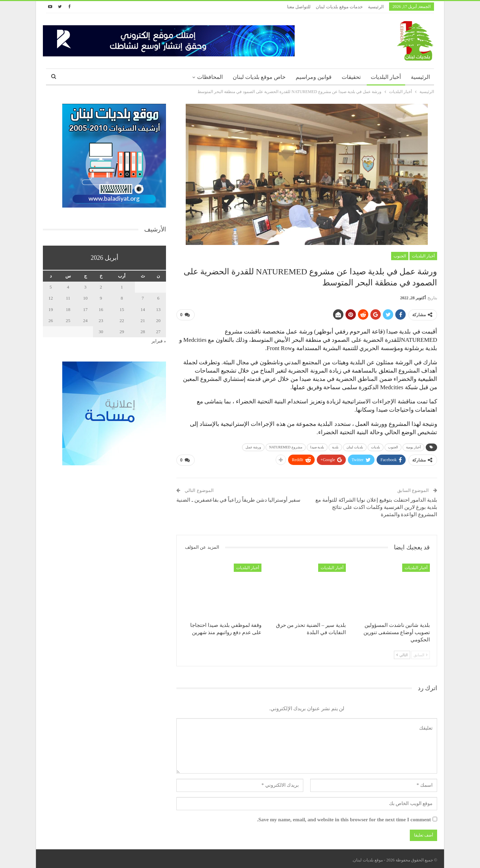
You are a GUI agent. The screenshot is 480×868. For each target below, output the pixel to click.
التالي (402, 652)
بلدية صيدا (317, 446)
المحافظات (210, 77)
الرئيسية (376, 7)
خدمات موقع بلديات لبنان (339, 7)
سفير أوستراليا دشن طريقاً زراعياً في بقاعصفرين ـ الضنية (238, 497)
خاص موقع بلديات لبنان (259, 77)
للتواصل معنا (299, 7)
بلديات (376, 446)
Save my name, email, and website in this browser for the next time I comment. (344, 817)
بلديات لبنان (355, 446)
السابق (421, 652)
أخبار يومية (414, 446)
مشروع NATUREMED (285, 446)
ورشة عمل (253, 446)
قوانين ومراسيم (314, 77)
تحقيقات (351, 77)
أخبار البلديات (386, 77)
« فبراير (159, 341)
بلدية (335, 446)
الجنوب (400, 256)
